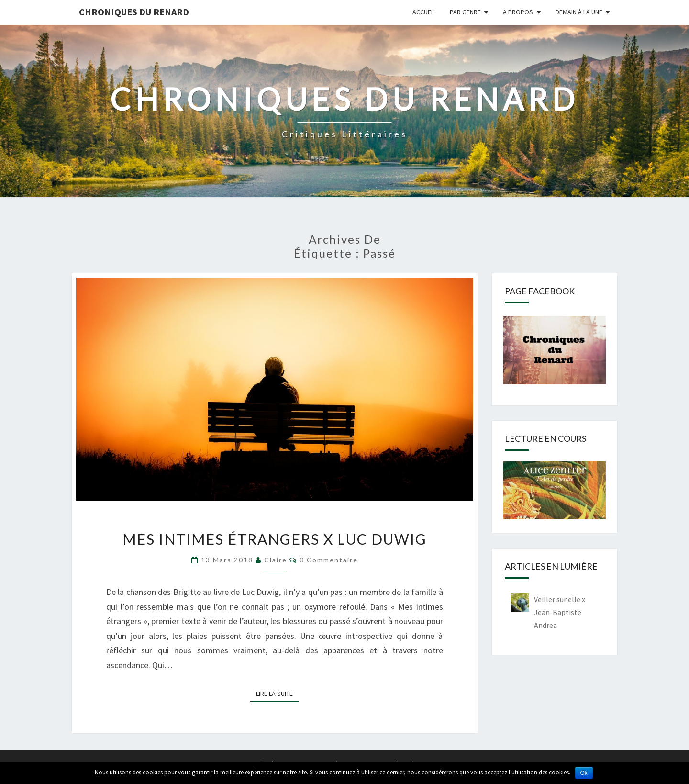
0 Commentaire (329, 560)
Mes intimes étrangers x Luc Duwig (275, 539)
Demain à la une (579, 12)
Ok (584, 773)
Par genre (465, 12)
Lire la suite (277, 693)
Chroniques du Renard (134, 12)
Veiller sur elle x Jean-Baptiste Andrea (560, 612)
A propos (518, 12)
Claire (276, 560)
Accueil (424, 12)
